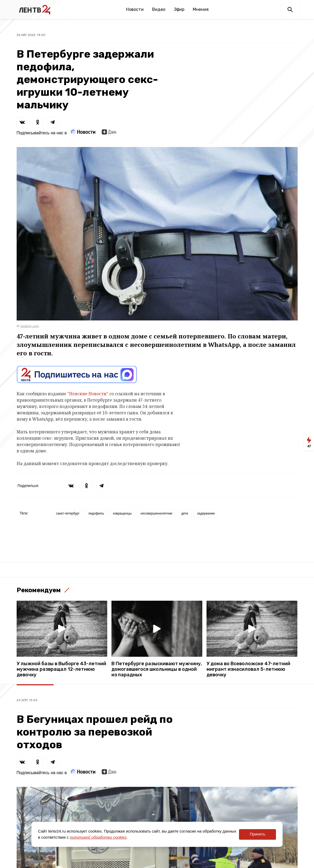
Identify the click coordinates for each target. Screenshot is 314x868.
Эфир (179, 9)
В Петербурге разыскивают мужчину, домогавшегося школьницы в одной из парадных (157, 669)
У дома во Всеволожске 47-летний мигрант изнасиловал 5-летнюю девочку (248, 669)
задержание (206, 513)
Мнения (201, 9)
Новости (135, 9)
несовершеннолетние (156, 513)
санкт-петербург (68, 513)
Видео (159, 9)
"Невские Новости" (88, 394)
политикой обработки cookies (98, 837)
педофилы (96, 513)
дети (185, 513)
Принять (258, 834)
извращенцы (122, 513)
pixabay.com (30, 326)
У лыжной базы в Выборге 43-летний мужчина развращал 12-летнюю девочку (61, 669)
